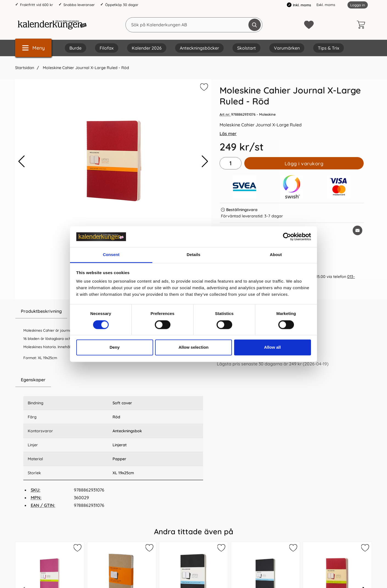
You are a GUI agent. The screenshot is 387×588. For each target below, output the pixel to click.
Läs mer (228, 133)
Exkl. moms (326, 5)
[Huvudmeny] (33, 48)
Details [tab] (193, 255)
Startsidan (25, 68)
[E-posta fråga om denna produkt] (357, 230)
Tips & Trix (329, 48)
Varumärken (287, 48)
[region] (113, 380)
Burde (75, 48)
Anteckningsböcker (199, 48)
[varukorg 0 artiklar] (362, 25)
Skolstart (246, 48)
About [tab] (276, 255)
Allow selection (193, 347)
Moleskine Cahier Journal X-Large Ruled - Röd (85, 68)
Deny (115, 347)
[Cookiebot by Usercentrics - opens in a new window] (287, 237)
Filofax (107, 48)
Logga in (358, 5)
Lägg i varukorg (304, 163)
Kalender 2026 (147, 48)
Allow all (272, 347)
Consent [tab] (111, 255)
